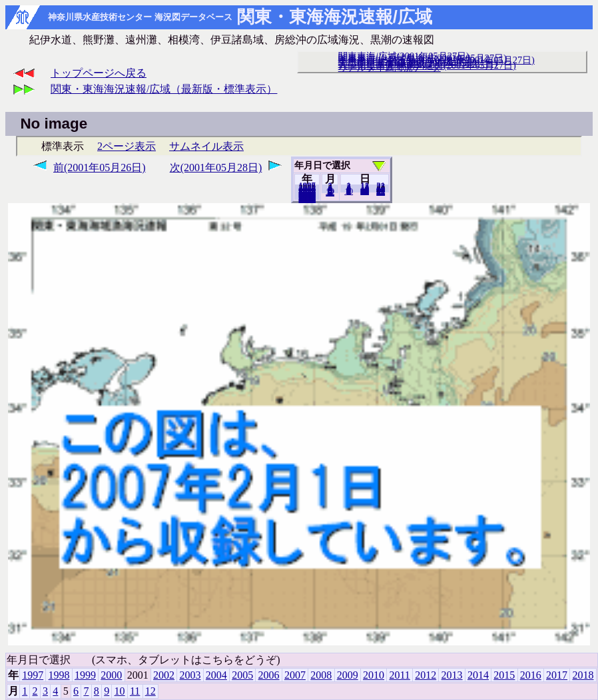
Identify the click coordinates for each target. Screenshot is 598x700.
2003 (190, 675)
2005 (242, 675)
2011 (399, 675)
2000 (111, 675)
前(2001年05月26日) (100, 168)
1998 (59, 675)
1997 (33, 675)
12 (330, 192)
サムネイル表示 (206, 146)
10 (349, 191)
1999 (85, 675)
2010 (374, 675)
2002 (164, 675)
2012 (426, 675)
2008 (321, 675)
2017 (557, 675)
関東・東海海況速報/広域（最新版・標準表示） (164, 89)
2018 (307, 199)
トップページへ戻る (99, 73)
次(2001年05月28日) (216, 168)
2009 (348, 675)
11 (135, 691)
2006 (269, 675)
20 (365, 191)
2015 (504, 675)
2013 (452, 675)
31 (381, 192)
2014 (478, 675)
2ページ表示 (127, 146)
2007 (295, 675)
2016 (531, 675)
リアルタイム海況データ (390, 67)
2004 (216, 675)
